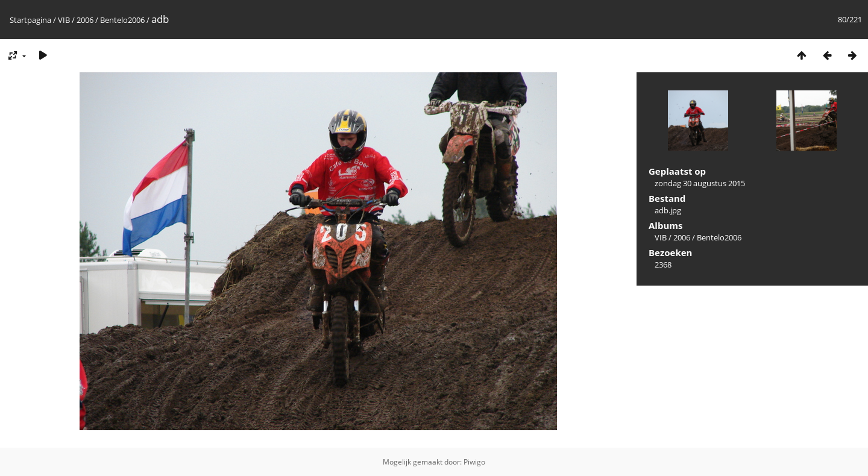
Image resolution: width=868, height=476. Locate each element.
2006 (85, 20)
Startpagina (30, 20)
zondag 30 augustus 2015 (700, 183)
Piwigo (474, 462)
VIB (64, 20)
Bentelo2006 (122, 20)
